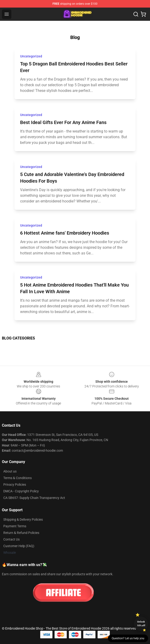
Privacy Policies (15, 485)
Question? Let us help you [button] (128, 638)
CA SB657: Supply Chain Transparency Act (34, 498)
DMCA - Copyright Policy (21, 491)
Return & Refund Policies (21, 533)
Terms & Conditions (18, 478)
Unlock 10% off (141, 624)
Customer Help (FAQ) (19, 546)
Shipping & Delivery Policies (23, 519)
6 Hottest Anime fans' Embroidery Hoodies (65, 233)
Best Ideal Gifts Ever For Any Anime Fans (63, 122)
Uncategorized (31, 56)
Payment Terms (15, 526)
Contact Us (11, 539)
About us (10, 471)
